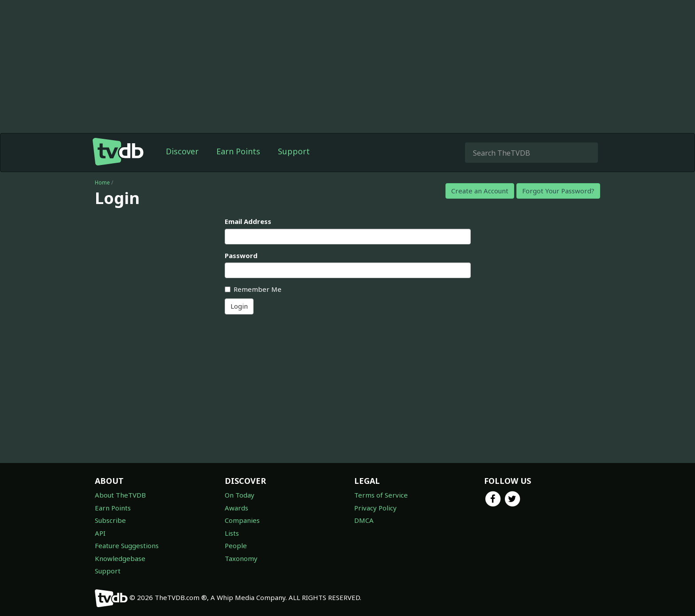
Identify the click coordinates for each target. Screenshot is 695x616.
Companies (242, 520)
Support (294, 151)
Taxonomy (241, 558)
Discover (182, 151)
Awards (236, 508)
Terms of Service (381, 495)
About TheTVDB (120, 495)
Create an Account (480, 191)
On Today (240, 495)
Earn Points (238, 151)
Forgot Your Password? (558, 191)
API (100, 533)
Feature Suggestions (127, 545)
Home (102, 182)
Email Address (248, 221)
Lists (232, 533)
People (236, 545)
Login (239, 306)
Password (241, 255)
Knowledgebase (120, 558)
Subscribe (110, 520)
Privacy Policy (375, 508)
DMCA (364, 520)
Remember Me (253, 289)
